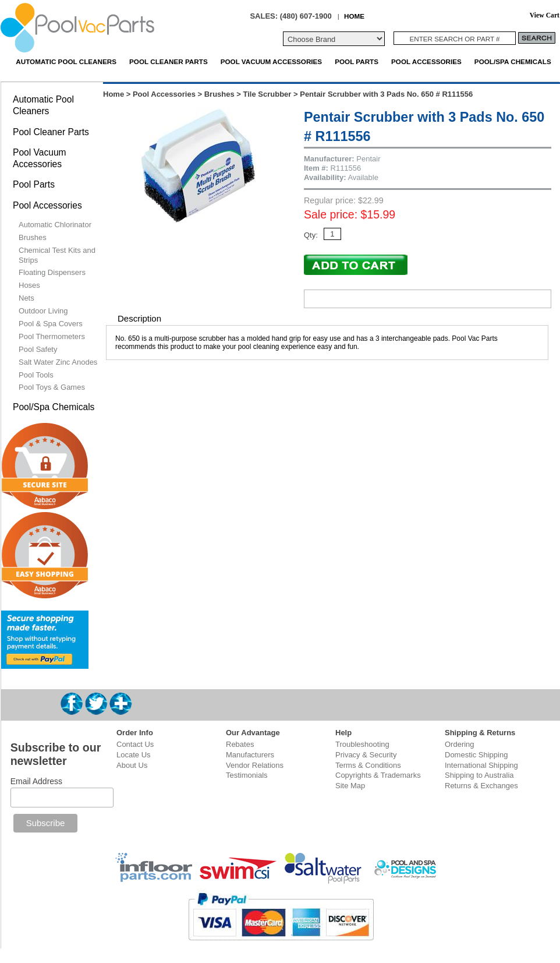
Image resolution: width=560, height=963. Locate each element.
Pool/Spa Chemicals (513, 61)
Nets (26, 298)
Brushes (219, 94)
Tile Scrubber (267, 94)
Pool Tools (36, 375)
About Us (132, 765)
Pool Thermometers (52, 336)
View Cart (545, 15)
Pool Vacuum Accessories (271, 61)
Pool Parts (357, 61)
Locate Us (134, 755)
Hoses (29, 285)
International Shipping (481, 765)
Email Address (36, 781)
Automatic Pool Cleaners (66, 61)
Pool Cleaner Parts (169, 61)
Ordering (460, 744)
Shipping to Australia (479, 775)
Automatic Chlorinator (55, 225)
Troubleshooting (362, 744)
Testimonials (247, 775)
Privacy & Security (366, 755)
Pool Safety (38, 349)
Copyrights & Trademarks (378, 775)
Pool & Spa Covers (51, 324)
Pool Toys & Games (52, 387)
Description (139, 318)
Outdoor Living (43, 311)
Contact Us (135, 744)
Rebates (240, 744)
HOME (354, 16)
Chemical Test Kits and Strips (57, 255)
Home (114, 94)
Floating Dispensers (52, 272)
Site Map (350, 786)
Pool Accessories (426, 61)
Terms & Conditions (368, 765)
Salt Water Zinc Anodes (58, 362)
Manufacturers (250, 755)
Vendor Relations (255, 765)
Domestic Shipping (476, 755)
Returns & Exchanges (481, 786)
